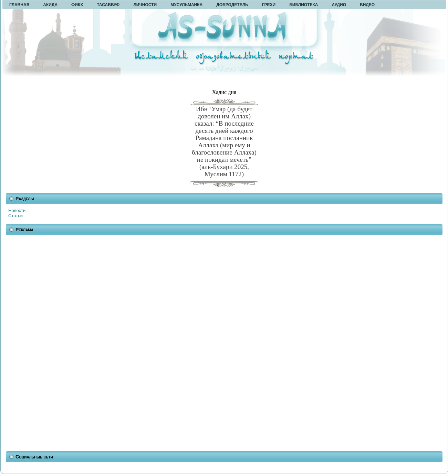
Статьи (15, 216)
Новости (17, 210)
